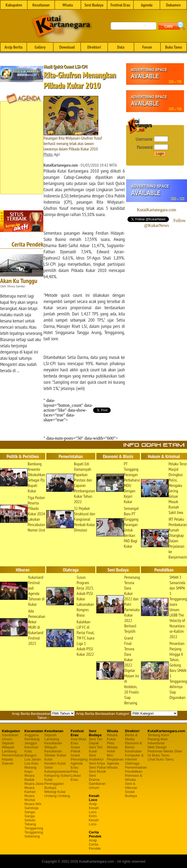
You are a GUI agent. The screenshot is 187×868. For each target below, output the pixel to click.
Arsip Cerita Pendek (95, 844)
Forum (147, 47)
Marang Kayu (30, 769)
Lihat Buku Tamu (161, 759)
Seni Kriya (97, 763)
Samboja (31, 808)
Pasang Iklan (158, 739)
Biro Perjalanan (115, 757)
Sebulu (30, 820)
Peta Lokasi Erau (76, 776)
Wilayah (8, 747)
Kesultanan (41, 5)
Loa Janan (33, 759)
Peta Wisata (112, 745)
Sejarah (8, 743)
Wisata (68, 5)
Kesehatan (133, 751)
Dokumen (173, 5)
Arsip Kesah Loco (94, 808)
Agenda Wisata (113, 765)
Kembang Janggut (32, 741)
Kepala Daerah (8, 761)
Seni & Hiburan (131, 786)
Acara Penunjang (79, 757)
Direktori (94, 47)
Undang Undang (57, 796)
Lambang (9, 751)
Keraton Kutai (55, 763)
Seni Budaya (94, 5)
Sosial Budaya (131, 794)
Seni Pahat (97, 767)
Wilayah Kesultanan (53, 749)
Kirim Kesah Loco (94, 820)
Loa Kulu (31, 763)
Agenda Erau (77, 765)
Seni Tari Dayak (96, 741)
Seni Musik (97, 771)
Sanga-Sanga (30, 814)
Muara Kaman (30, 790)
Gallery (40, 47)
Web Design (157, 747)
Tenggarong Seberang (34, 834)
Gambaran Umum (10, 737)
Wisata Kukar (112, 737)
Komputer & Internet (134, 757)
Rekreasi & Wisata (134, 778)
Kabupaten (14, 5)
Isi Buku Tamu (158, 755)
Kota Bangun (30, 753)
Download (67, 47)
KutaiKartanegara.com (157, 210)
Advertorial (156, 743)
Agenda (147, 5)
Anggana (31, 735)
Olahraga (132, 763)
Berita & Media (131, 737)
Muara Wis (33, 804)
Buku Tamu (173, 47)
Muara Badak (29, 778)
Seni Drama (94, 778)
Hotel (111, 751)
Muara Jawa (34, 784)
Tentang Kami (158, 735)
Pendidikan (134, 771)
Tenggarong (34, 828)
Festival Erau (120, 5)
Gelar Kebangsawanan (58, 769)
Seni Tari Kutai (96, 749)
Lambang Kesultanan (53, 741)
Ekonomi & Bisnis (134, 745)
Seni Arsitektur (96, 757)
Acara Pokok (76, 749)
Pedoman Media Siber (165, 751)
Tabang (30, 824)
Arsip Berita (14, 47)
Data (121, 47)
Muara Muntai (30, 798)
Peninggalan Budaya (54, 786)
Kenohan (31, 747)
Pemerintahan (13, 755)
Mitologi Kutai (55, 792)
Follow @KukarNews (165, 223)
